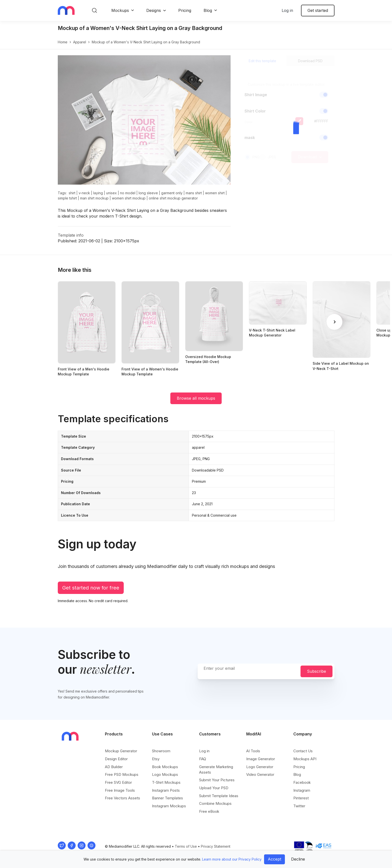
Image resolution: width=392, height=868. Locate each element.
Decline (298, 859)
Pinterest (301, 798)
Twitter (299, 806)
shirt (72, 193)
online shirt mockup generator (173, 198)
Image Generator (261, 759)
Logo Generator (260, 767)
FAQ (203, 759)
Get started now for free (91, 588)
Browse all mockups (196, 398)
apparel (80, 42)
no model (128, 193)
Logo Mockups (165, 774)
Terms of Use (186, 846)
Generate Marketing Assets (216, 770)
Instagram (302, 790)
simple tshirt (67, 198)
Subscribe (317, 671)
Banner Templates (167, 798)
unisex (111, 193)
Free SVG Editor (118, 782)
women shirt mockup (129, 198)
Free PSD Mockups (122, 774)
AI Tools (253, 751)
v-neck (84, 193)
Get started (318, 10)
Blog (208, 10)
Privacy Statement (216, 846)
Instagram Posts (166, 790)
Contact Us (303, 751)
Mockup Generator (121, 751)
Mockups (120, 10)
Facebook (302, 782)
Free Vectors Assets (122, 798)
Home (63, 42)
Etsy (156, 759)
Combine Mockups (215, 803)
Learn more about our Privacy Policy (232, 859)
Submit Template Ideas (219, 796)
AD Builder (114, 767)
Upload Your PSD (214, 788)
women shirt (215, 193)
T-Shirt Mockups (166, 782)
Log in (287, 10)
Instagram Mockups (169, 806)
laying (98, 193)
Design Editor (116, 759)
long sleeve (148, 193)
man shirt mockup (94, 198)
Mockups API (305, 759)
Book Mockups (165, 767)
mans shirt (194, 193)
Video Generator (260, 774)
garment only (172, 193)
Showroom (161, 751)
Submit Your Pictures (217, 780)
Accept (274, 859)
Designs (154, 10)
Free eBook (209, 811)
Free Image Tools (120, 790)
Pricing (185, 10)
